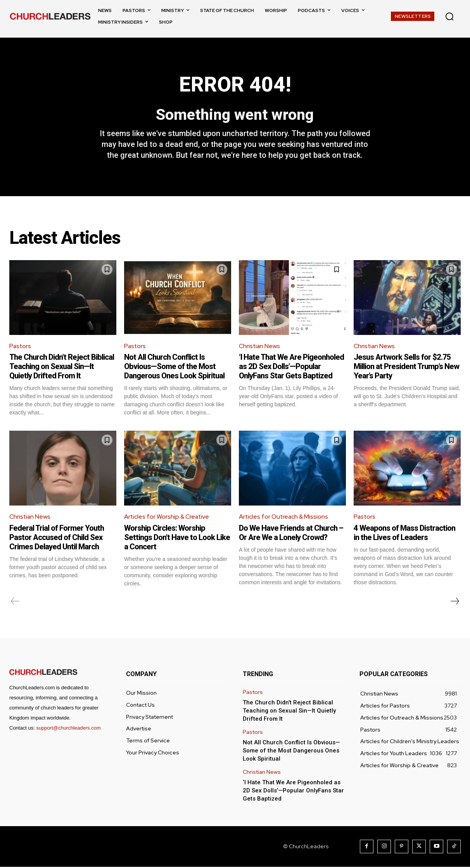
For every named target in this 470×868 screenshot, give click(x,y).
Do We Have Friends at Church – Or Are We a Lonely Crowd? (291, 534)
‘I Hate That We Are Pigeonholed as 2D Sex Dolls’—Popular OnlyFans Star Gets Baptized (291, 368)
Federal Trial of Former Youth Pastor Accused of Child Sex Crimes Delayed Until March (57, 538)
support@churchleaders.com (68, 729)
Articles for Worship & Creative (167, 518)
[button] (449, 16)
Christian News (260, 347)
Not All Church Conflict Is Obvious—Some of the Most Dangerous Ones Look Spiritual (174, 368)
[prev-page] (15, 602)
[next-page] (454, 602)
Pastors (21, 347)
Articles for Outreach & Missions (284, 518)
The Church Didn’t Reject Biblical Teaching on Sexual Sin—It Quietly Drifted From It (62, 368)
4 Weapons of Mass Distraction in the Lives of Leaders (404, 534)
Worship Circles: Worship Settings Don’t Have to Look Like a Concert (177, 538)
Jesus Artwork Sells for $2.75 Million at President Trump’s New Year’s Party (406, 368)
